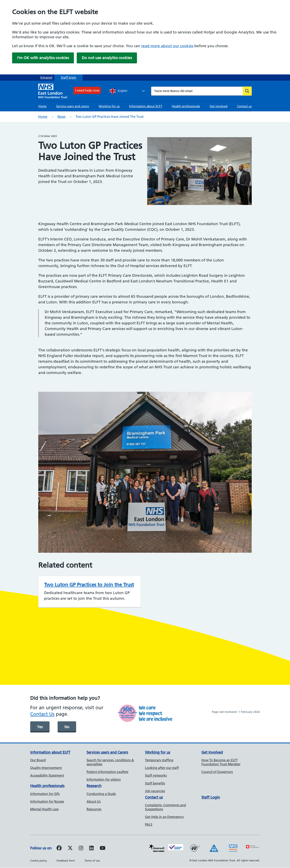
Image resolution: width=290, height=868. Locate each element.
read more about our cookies (167, 46)
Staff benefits (155, 783)
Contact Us (42, 714)
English (118, 91)
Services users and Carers (107, 752)
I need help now (87, 90)
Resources (94, 809)
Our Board (38, 760)
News (61, 117)
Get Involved (212, 752)
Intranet (46, 77)
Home (42, 106)
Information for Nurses (47, 801)
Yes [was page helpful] (40, 727)
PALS (149, 824)
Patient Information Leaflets (107, 772)
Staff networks (156, 775)
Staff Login (211, 797)
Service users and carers (73, 106)
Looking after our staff (162, 768)
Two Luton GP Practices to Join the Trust (89, 585)
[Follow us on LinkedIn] (91, 849)
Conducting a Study (101, 794)
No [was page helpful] (67, 727)
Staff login (69, 77)
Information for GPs (45, 794)
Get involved (219, 106)
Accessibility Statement (47, 775)
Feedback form (66, 861)
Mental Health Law (44, 809)
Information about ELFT (146, 106)
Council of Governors (217, 772)
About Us (94, 801)
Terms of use (92, 861)
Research (94, 786)
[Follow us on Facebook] (59, 849)
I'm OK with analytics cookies (43, 58)
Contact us (244, 106)
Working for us (109, 106)
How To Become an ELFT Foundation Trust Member (221, 762)
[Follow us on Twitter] (70, 849)
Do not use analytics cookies (107, 58)
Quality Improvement (46, 768)
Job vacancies (155, 791)
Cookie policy (39, 861)
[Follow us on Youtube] (103, 849)
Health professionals (186, 106)
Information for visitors (104, 779)
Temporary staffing (159, 760)
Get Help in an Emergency (164, 817)
